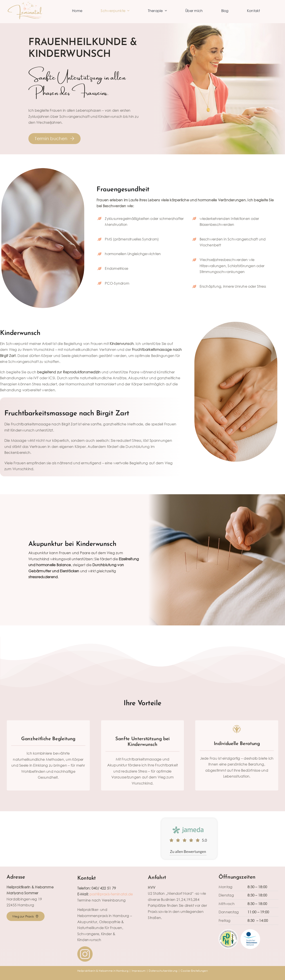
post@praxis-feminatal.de (111, 894)
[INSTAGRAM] (85, 948)
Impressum (139, 971)
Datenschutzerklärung (163, 971)
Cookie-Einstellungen (194, 971)
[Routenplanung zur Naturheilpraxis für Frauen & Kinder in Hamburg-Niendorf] (26, 916)
